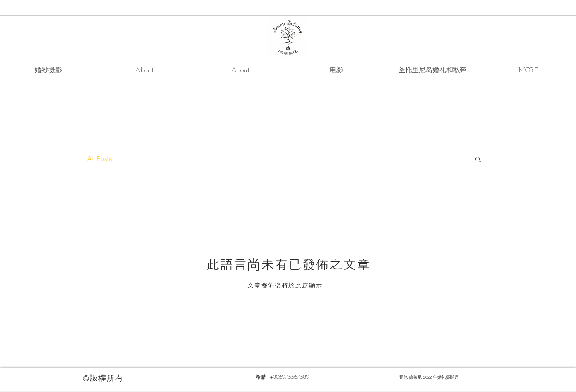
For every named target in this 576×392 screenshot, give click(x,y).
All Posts (99, 159)
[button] (478, 160)
